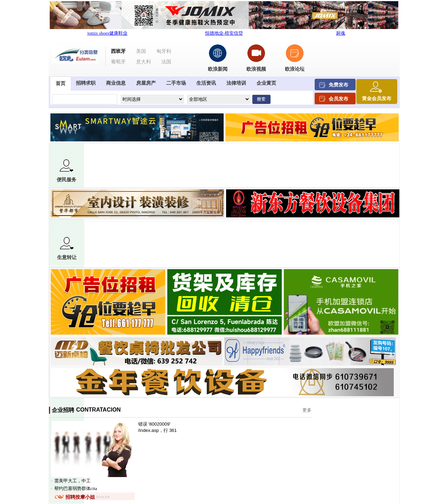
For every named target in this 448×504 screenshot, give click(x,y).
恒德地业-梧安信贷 (224, 33)
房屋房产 (146, 83)
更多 (307, 410)
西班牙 (118, 51)
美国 (141, 51)
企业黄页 (266, 83)
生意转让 (67, 248)
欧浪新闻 (218, 69)
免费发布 (338, 85)
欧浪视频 (256, 69)
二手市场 (176, 83)
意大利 (143, 62)
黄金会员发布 (377, 99)
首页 (61, 83)
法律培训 (236, 83)
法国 (166, 62)
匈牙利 (164, 51)
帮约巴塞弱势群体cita (76, 488)
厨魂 (341, 33)
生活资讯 (206, 83)
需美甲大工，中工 (72, 481)
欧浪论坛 (295, 69)
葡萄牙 (118, 62)
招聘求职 (86, 83)
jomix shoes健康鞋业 (107, 33)
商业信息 (116, 83)
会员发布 (338, 99)
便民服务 (66, 171)
